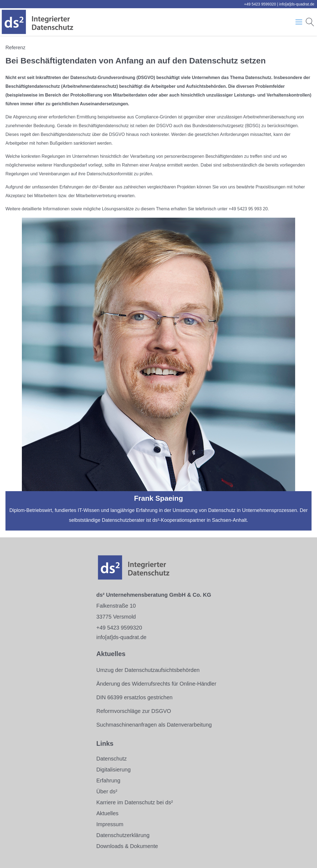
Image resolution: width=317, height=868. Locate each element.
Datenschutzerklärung (123, 835)
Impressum (110, 824)
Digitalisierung (113, 770)
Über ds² (107, 791)
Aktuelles (107, 813)
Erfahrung (108, 780)
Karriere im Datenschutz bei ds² (134, 802)
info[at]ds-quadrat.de (297, 4)
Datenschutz (111, 759)
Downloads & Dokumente (127, 846)
